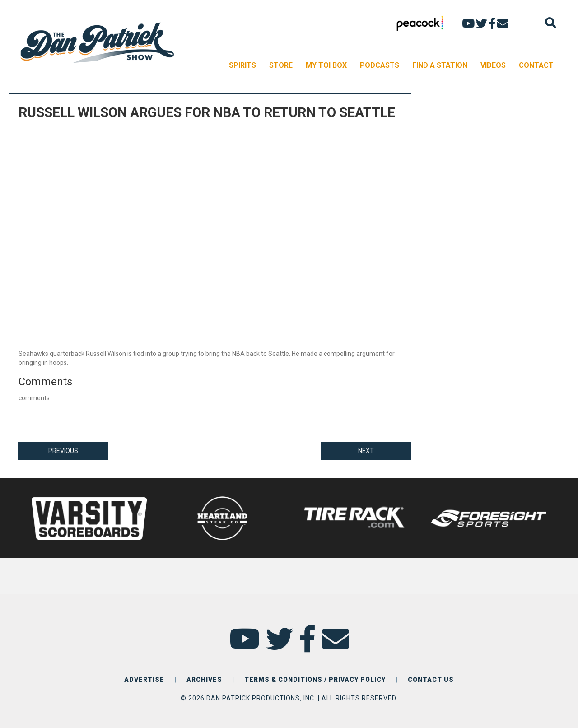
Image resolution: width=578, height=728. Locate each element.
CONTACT (536, 65)
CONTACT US (431, 680)
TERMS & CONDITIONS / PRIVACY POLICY (315, 680)
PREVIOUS (63, 451)
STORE (281, 65)
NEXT (366, 451)
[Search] (551, 23)
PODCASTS (380, 65)
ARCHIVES (204, 680)
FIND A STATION (440, 65)
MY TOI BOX (326, 65)
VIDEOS (493, 65)
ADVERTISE (144, 680)
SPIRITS (242, 65)
